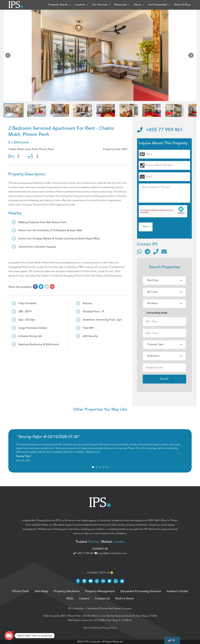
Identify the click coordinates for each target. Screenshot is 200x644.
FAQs (70, 599)
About (139, 5)
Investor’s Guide (177, 591)
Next (192, 56)
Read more (93, 452)
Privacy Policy (109, 628)
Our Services (102, 5)
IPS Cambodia (76, 608)
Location (82, 5)
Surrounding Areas (155, 313)
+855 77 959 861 (160, 130)
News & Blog (182, 5)
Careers (84, 599)
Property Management (100, 591)
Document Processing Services (141, 591)
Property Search (60, 5)
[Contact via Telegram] (147, 251)
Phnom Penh (21, 591)
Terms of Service (92, 628)
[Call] (156, 251)
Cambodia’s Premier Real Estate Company (109, 608)
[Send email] (164, 251)
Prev (9, 56)
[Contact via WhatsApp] (140, 251)
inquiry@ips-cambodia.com (111, 553)
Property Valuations (67, 591)
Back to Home (125, 599)
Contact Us (102, 599)
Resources (122, 5)
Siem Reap (42, 525)
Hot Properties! (159, 5)
